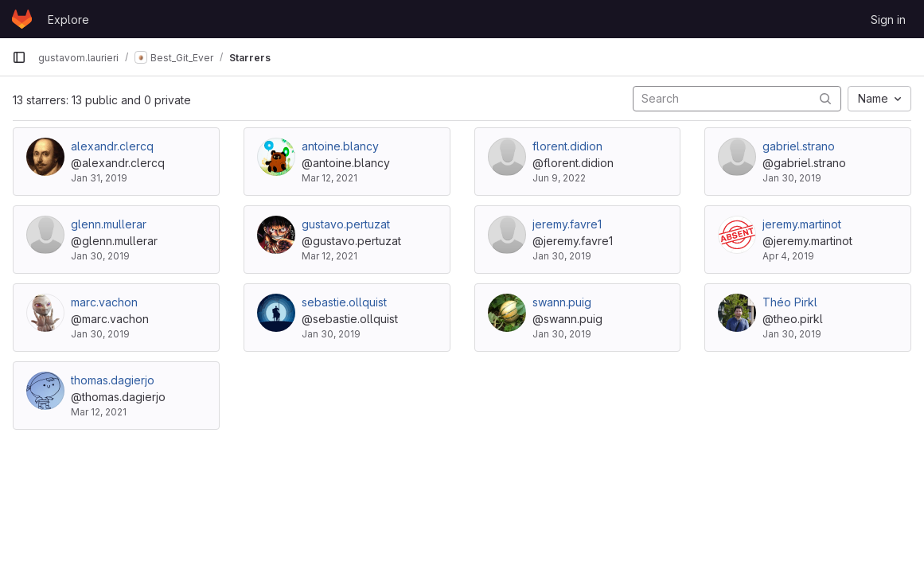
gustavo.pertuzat (346, 224)
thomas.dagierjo (113, 380)
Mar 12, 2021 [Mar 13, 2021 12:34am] (329, 256)
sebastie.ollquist (344, 302)
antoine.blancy (340, 146)
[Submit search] (825, 98)
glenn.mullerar (109, 224)
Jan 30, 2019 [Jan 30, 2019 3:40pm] (562, 256)
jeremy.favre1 (567, 224)
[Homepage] (22, 19)
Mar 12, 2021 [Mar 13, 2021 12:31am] (329, 178)
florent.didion (567, 146)
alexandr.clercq (112, 146)
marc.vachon (104, 302)
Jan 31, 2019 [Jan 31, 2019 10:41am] (99, 178)
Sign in (888, 19)
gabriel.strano (799, 146)
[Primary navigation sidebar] (19, 57)
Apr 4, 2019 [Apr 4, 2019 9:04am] (788, 256)
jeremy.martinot (802, 224)
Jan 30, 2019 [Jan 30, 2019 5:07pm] (792, 178)
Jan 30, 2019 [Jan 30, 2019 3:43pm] (331, 334)
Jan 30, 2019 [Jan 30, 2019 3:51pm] (562, 334)
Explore (68, 19)
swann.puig (562, 302)
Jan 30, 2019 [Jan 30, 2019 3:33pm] (100, 256)
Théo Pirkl (790, 302)
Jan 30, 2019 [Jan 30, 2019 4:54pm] (792, 334)
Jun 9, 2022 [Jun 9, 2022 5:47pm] (559, 178)
